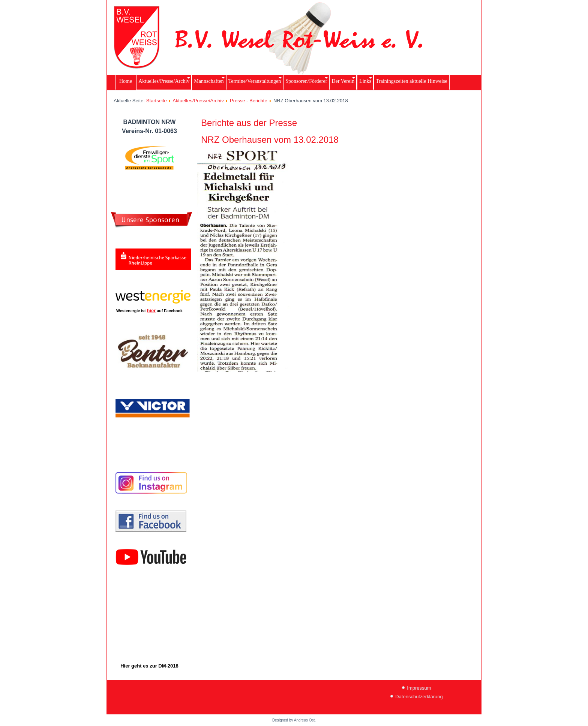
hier (151, 311)
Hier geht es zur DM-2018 (149, 666)
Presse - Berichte (249, 101)
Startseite (157, 101)
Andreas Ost (304, 720)
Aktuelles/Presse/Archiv (199, 101)
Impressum (419, 688)
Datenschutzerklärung (419, 697)
